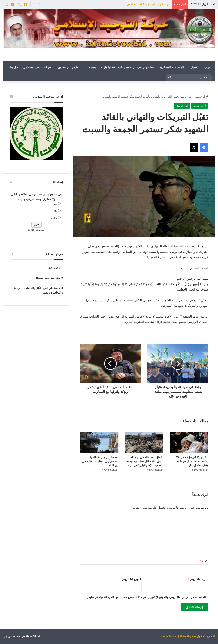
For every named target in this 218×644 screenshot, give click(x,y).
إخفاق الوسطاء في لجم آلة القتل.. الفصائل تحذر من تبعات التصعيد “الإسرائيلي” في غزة (145, 461)
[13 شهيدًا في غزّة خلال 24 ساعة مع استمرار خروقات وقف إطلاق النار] (189, 442)
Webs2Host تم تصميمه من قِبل (22, 636)
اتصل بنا (15, 67)
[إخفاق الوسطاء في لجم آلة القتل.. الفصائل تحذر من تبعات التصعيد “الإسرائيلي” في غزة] (144, 442)
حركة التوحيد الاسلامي (37, 67)
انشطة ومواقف (146, 67)
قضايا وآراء (108, 67)
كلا (56, 211)
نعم (55, 204)
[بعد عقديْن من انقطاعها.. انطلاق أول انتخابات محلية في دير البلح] (99, 442)
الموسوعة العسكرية (172, 67)
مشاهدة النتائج (36, 230)
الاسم (204, 561)
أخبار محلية (186, 97)
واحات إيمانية (126, 67)
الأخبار (195, 67)
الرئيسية (208, 67)
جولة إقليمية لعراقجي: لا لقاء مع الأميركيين (146, 4)
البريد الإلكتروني (198, 579)
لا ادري (53, 218)
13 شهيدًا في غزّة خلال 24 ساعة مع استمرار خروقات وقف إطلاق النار (192, 461)
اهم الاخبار (182, 106)
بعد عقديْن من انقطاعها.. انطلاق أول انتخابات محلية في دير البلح (100, 461)
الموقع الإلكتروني (131, 579)
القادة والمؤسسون (69, 67)
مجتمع (93, 67)
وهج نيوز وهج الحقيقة (48, 278)
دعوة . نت (54, 268)
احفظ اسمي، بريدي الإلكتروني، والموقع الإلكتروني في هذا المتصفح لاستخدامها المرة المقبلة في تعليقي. (145, 597)
